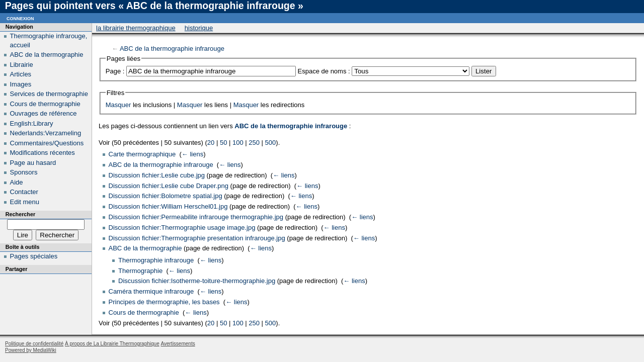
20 (211, 143)
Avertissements (178, 344)
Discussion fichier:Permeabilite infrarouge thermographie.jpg (196, 217)
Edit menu (25, 202)
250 (254, 143)
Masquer (118, 105)
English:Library (32, 123)
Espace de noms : (324, 71)
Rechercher (20, 214)
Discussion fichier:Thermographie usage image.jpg (182, 228)
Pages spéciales (34, 256)
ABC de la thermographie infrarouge (172, 49)
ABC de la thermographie (145, 248)
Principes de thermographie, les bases (164, 302)
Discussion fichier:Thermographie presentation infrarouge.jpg (197, 238)
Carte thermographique (142, 154)
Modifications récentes (43, 153)
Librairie (22, 65)
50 (223, 143)
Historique (199, 28)
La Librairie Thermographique (136, 28)
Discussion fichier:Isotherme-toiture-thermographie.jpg (197, 281)
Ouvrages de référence (44, 113)
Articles (21, 74)
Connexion (20, 18)
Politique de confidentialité (34, 344)
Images (21, 84)
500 (271, 143)
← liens (192, 154)
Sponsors (24, 172)
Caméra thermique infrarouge (151, 291)
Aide (17, 182)
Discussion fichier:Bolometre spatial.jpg (166, 196)
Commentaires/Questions (47, 143)
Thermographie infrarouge (156, 260)
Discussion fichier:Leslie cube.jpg (157, 175)
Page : (115, 71)
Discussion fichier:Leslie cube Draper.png (169, 186)
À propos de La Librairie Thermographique (112, 344)
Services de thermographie (49, 94)
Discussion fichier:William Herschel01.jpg (168, 206)
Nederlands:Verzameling (46, 133)
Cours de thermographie (144, 312)
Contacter (24, 192)
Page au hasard (33, 163)
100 (238, 143)
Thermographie (140, 271)
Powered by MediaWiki (31, 350)
